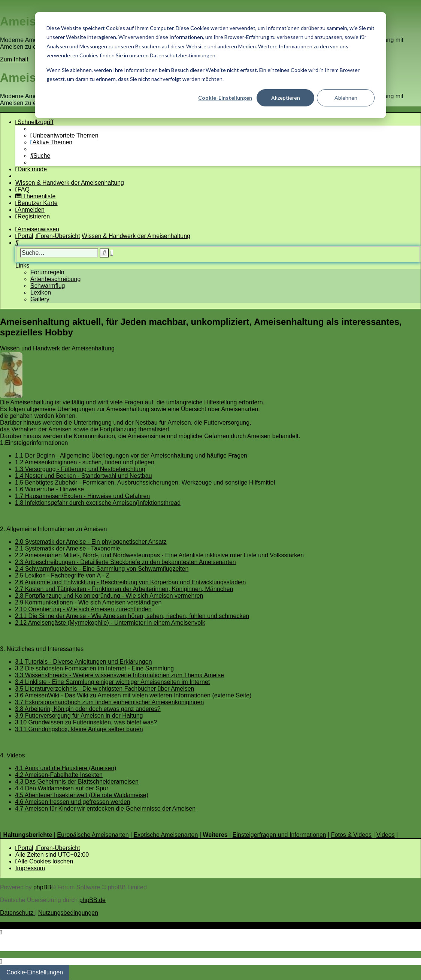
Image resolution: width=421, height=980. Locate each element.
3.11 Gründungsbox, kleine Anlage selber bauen (79, 729)
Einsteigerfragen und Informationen (279, 835)
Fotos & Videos (351, 835)
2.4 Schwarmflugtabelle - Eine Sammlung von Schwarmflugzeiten (102, 569)
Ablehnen (346, 98)
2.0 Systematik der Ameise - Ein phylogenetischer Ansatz (91, 542)
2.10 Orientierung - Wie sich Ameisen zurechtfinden (83, 609)
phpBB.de (93, 900)
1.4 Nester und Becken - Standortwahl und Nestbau (84, 476)
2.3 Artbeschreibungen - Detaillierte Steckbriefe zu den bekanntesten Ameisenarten (125, 562)
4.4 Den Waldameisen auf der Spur (62, 788)
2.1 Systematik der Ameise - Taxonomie (68, 548)
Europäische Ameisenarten (93, 835)
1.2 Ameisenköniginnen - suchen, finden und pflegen (85, 462)
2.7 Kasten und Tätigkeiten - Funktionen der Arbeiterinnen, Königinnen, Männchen (124, 589)
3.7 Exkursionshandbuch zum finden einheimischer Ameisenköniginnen (109, 702)
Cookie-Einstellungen (225, 98)
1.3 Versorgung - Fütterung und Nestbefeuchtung (80, 469)
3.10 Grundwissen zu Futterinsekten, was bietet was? (86, 722)
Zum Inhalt (14, 59)
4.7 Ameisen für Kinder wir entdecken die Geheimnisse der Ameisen (105, 809)
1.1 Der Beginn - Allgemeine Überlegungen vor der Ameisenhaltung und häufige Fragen (131, 456)
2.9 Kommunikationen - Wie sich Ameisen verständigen (88, 602)
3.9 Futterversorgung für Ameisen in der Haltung (79, 716)
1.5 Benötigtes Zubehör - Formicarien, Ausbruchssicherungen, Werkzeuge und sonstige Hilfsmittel (145, 483)
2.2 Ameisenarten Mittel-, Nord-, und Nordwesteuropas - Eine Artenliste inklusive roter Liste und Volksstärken (159, 555)
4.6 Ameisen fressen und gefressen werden (73, 802)
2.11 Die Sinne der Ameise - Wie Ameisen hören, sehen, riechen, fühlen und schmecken (132, 616)
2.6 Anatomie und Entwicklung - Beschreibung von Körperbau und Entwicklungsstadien (130, 582)
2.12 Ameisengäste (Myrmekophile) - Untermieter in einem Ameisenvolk (110, 623)
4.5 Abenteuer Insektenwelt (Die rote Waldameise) (82, 795)
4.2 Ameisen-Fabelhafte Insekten (59, 775)
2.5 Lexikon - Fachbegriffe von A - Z (62, 575)
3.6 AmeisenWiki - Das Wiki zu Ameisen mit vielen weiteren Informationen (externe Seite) (133, 695)
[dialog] (210, 65)
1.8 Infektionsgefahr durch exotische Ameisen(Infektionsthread (98, 503)
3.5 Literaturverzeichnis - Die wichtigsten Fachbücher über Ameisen (105, 689)
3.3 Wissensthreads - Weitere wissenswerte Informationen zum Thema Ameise (119, 675)
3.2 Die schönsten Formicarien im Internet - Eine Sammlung (94, 668)
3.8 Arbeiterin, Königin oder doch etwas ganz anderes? (88, 709)
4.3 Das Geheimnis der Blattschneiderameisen (77, 782)
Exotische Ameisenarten (166, 835)
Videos (386, 835)
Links (22, 266)
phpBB (42, 887)
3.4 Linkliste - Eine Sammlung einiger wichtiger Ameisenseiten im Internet (112, 682)
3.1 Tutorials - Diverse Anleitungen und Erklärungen (84, 662)
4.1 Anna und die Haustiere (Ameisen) (66, 768)
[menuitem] (64, 135)
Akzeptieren (286, 98)
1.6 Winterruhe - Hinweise (49, 489)
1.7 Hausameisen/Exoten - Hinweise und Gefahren (82, 496)
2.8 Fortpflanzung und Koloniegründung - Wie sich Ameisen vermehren (109, 596)
